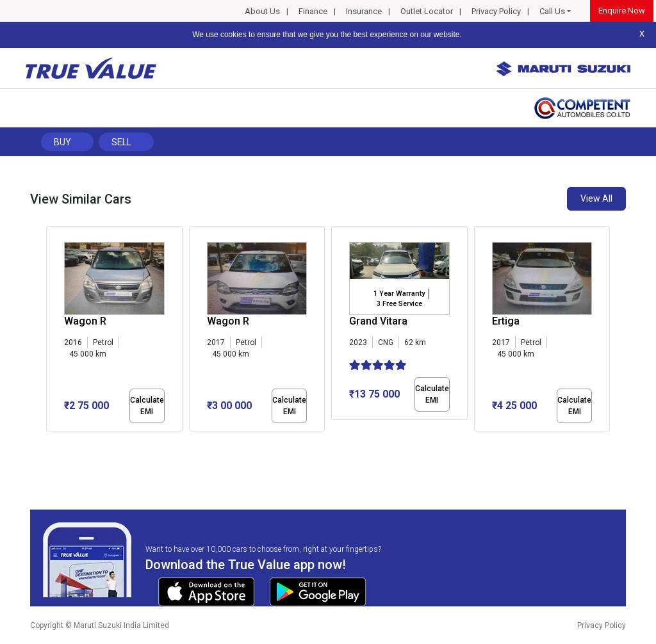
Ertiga (506, 321)
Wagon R (85, 321)
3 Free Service (399, 304)
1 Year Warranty (399, 294)
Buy (62, 142)
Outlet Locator (427, 11)
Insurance (364, 11)
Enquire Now (622, 11)
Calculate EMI (147, 406)
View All (596, 198)
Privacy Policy (496, 11)
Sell (121, 142)
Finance (313, 11)
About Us (262, 11)
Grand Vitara (378, 321)
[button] (50, 442)
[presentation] (53, 332)
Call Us (552, 11)
